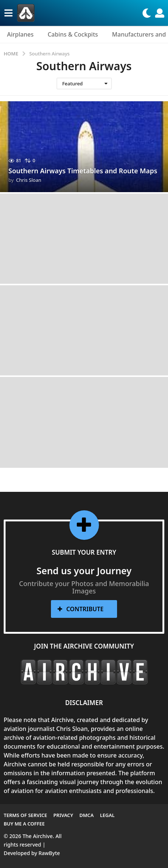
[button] (8, 13)
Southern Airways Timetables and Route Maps (83, 171)
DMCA (87, 815)
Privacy (63, 815)
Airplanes (20, 34)
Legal (107, 815)
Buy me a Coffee (24, 824)
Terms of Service (25, 815)
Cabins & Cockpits (73, 34)
